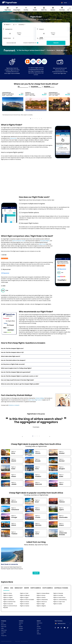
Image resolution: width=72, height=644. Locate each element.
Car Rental (3, 632)
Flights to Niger (41, 604)
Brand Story (4, 625)
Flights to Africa (8, 593)
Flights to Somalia (58, 596)
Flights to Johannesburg (60, 600)
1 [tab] (31, 119)
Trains (2, 634)
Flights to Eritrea (24, 602)
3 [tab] (35, 119)
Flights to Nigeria (41, 606)
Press (20, 625)
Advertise (21, 628)
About (2, 623)
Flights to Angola (8, 598)
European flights (45, 241)
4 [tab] (38, 119)
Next (67, 104)
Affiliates (21, 627)
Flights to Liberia (41, 598)
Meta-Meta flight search (35, 400)
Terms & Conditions (25, 641)
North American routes (19, 241)
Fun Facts (39, 628)
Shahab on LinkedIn (14, 405)
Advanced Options (11, 43)
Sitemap (39, 634)
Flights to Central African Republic (10, 607)
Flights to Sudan (58, 604)
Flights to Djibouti (25, 596)
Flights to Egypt (24, 598)
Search (56, 43)
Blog (38, 632)
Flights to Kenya (41, 596)
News (38, 630)
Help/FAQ (21, 623)
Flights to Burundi (8, 604)
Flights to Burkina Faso (9, 602)
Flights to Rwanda (58, 593)
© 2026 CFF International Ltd (6, 641)
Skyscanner (13, 138)
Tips (38, 625)
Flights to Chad (24, 593)
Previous (5, 104)
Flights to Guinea (25, 606)
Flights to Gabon (24, 604)
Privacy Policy (18, 641)
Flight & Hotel (4, 630)
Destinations (40, 623)
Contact (21, 630)
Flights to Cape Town (59, 602)
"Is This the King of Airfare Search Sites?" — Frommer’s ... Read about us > (36, 50)
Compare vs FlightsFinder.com (31, 43)
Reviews (39, 627)
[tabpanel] (13, 101)
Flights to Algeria (8, 596)
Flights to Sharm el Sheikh (27, 600)
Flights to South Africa (59, 598)
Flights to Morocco (42, 602)
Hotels (2, 628)
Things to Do (4, 636)
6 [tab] (42, 119)
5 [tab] (40, 119)
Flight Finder (4, 627)
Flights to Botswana (9, 600)
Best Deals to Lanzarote (9, 564)
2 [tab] (33, 119)
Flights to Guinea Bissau (43, 593)
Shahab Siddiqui (40, 398)
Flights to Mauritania (42, 600)
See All (36, 573)
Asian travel (42, 244)
